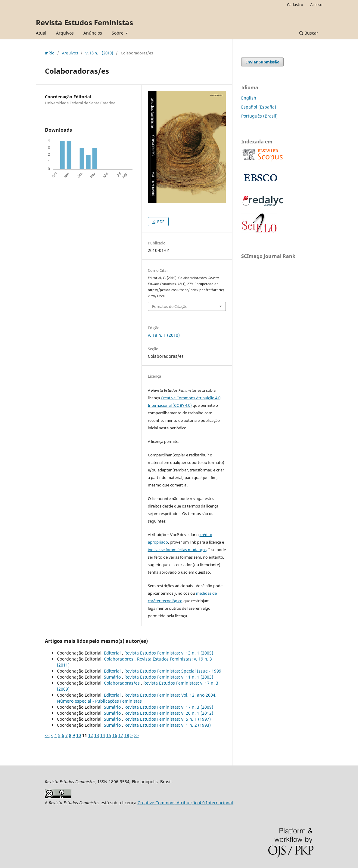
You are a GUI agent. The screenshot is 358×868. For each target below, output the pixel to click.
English (249, 98)
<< (47, 735)
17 (121, 735)
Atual (41, 33)
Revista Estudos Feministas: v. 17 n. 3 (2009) (169, 707)
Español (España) (259, 107)
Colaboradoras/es (122, 683)
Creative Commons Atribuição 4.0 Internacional (185, 803)
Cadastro (295, 5)
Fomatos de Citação (170, 306)
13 (97, 735)
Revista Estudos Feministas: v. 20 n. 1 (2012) (169, 713)
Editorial (113, 653)
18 (127, 735)
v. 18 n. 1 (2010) (99, 53)
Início (50, 53)
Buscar (309, 33)
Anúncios (93, 33)
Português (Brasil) (259, 116)
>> (136, 735)
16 (115, 735)
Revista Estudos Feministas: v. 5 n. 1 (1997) (168, 719)
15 (109, 735)
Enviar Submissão (262, 62)
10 (79, 735)
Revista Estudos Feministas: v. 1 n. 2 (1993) (168, 725)
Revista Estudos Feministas (84, 22)
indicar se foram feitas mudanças (177, 550)
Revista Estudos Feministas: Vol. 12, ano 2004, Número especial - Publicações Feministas (137, 698)
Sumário (113, 677)
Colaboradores (119, 659)
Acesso (316, 5)
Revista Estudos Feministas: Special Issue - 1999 (173, 671)
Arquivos (65, 33)
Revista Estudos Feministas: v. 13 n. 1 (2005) (169, 653)
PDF (160, 222)
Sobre (118, 33)
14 (103, 735)
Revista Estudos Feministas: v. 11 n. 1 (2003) (169, 677)
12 (91, 735)
